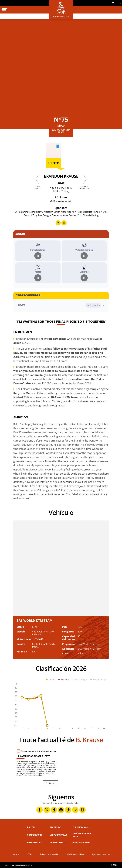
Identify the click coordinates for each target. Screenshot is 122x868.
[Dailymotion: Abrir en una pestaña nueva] (54, 810)
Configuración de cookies (21, 865)
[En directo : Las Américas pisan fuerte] (37, 768)
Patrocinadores (81, 843)
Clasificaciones (81, 827)
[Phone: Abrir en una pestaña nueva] (82, 810)
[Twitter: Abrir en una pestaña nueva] (47, 810)
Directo (31, 827)
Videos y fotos (58, 843)
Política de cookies (76, 854)
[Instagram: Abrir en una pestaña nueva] (61, 810)
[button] (114, 3)
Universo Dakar (58, 835)
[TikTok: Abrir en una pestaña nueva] (68, 810)
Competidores (35, 835)
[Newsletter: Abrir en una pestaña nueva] (75, 810)
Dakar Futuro (35, 843)
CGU (30, 854)
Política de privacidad (49, 854)
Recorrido (56, 827)
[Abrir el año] (61, 305)
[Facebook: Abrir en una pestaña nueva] (40, 810)
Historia (15, 854)
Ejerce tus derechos (101, 854)
